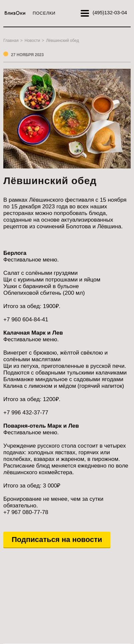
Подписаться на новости (57, 539)
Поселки (44, 13)
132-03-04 (110, 12)
